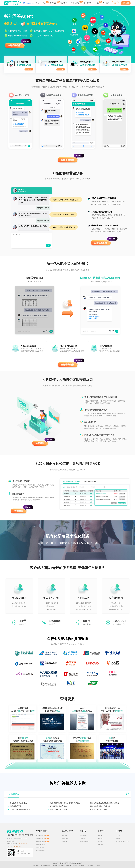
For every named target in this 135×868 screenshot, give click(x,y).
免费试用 (126, 3)
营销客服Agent (42, 842)
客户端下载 (83, 835)
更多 (127, 794)
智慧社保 (64, 841)
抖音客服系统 (40, 848)
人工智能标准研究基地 (123, 841)
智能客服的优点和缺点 (58, 806)
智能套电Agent (40, 845)
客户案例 (64, 3)
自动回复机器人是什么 (18, 803)
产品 (44, 2)
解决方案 (53, 2)
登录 (115, 3)
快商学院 (101, 841)
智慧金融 (64, 835)
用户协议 (90, 866)
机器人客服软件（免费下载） (101, 809)
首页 (37, 3)
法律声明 (82, 866)
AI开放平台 (87, 3)
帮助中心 (101, 838)
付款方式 (101, 835)
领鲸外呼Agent (42, 839)
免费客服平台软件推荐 (58, 809)
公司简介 (118, 835)
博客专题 (101, 844)
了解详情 (29, 69)
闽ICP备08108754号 (72, 866)
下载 (97, 2)
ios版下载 (83, 838)
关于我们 (106, 3)
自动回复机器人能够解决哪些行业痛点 (104, 803)
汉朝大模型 (75, 3)
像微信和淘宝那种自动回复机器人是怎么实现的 (68, 803)
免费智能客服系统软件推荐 (20, 809)
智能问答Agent (42, 835)
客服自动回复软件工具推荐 (100, 806)
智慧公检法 (65, 838)
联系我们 (118, 838)
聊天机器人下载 (16, 806)
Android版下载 (84, 841)
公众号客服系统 (41, 851)
